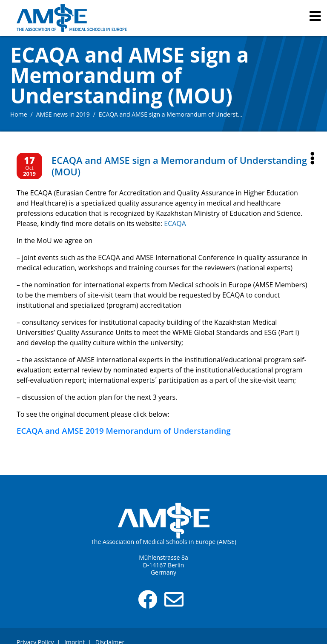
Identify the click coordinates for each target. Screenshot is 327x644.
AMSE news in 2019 (63, 114)
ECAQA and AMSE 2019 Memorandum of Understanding (124, 431)
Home (19, 114)
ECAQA (175, 223)
